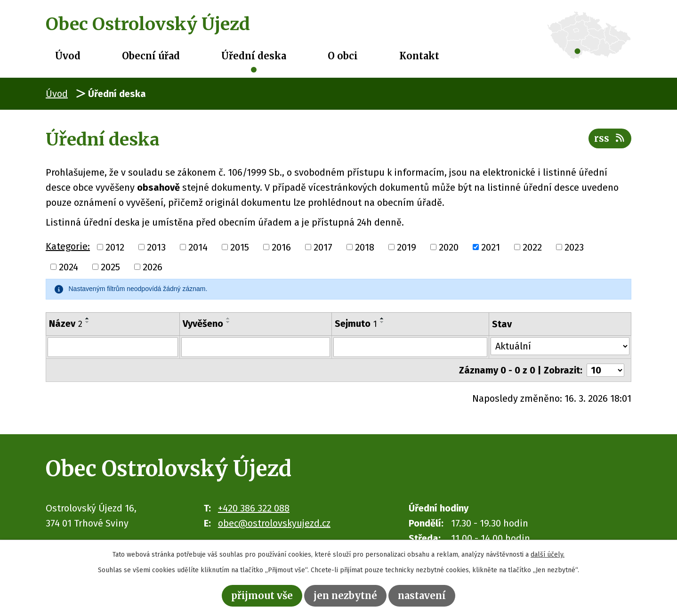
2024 (69, 267)
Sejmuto (356, 324)
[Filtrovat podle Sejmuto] (410, 347)
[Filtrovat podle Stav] (560, 346)
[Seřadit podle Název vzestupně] (88, 318)
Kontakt (419, 56)
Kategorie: (68, 246)
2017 (323, 247)
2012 (115, 247)
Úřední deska (254, 56)
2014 (198, 247)
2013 (156, 247)
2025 (110, 267)
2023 (574, 247)
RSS (610, 138)
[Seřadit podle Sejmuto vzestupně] (382, 318)
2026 (153, 267)
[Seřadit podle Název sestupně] (88, 322)
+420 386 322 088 (254, 508)
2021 (491, 247)
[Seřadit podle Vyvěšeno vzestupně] (228, 318)
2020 (449, 247)
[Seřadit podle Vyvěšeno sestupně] (228, 322)
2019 (407, 247)
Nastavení (422, 596)
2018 (365, 247)
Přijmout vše (262, 596)
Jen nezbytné (345, 596)
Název (66, 324)
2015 (240, 247)
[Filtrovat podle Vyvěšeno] (256, 347)
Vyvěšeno (203, 324)
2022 (532, 247)
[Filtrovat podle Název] (113, 347)
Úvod (68, 56)
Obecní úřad (151, 56)
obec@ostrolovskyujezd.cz (274, 523)
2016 (281, 247)
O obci (343, 56)
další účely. (548, 555)
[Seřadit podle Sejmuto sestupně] (382, 322)
